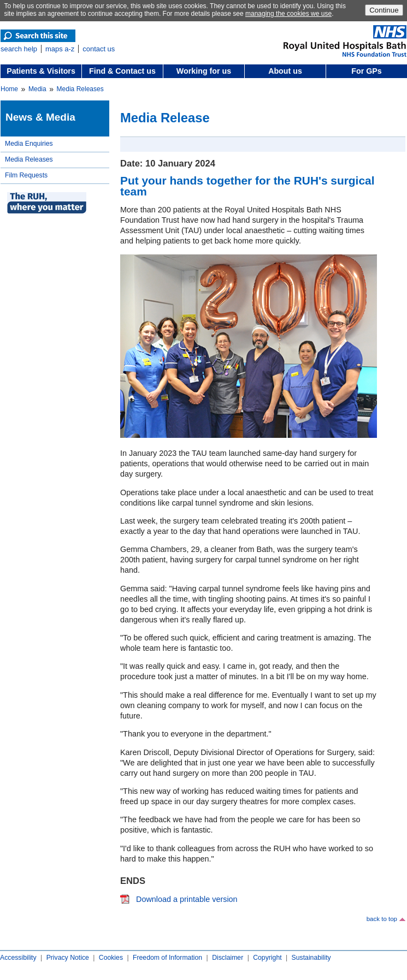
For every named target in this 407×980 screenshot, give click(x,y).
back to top (382, 919)
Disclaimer (228, 958)
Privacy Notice (68, 958)
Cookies (111, 958)
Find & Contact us (122, 71)
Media (37, 89)
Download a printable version (187, 899)
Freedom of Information (167, 958)
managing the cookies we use (288, 14)
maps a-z (60, 49)
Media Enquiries (29, 144)
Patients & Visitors (41, 71)
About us (285, 71)
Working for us (204, 71)
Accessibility (18, 958)
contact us (99, 49)
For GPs (366, 71)
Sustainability (311, 958)
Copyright (267, 958)
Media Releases (80, 89)
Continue (384, 10)
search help (19, 49)
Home (9, 89)
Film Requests (26, 175)
